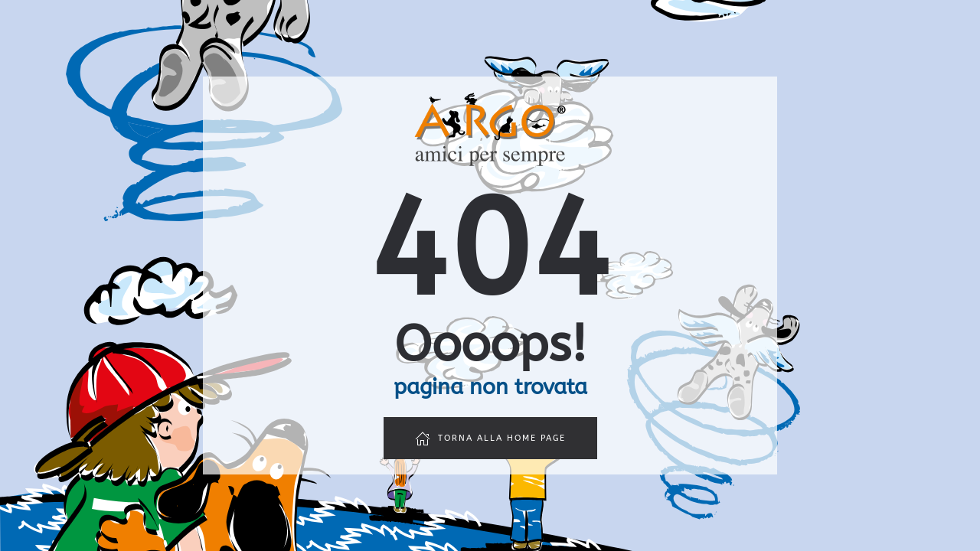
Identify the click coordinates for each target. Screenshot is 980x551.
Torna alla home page (490, 439)
